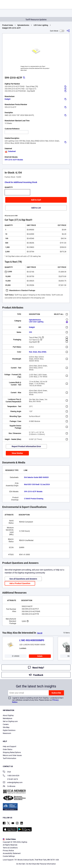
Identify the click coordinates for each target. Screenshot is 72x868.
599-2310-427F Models (14, 160)
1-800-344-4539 (11, 776)
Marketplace (7, 718)
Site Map (6, 727)
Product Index (8, 25)
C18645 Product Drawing (34, 499)
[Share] (68, 31)
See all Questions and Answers (23, 579)
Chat (7, 772)
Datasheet (10, 151)
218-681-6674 (10, 779)
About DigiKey (8, 715)
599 (31, 332)
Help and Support (10, 746)
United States (9, 839)
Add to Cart (36, 200)
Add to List (36, 208)
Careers (6, 724)
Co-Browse (9, 786)
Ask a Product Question (20, 583)
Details (40, 656)
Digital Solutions (9, 730)
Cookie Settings (9, 856)
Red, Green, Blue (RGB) (38, 352)
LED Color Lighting (41, 25)
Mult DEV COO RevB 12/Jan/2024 (37, 484)
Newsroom (7, 733)
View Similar (17, 453)
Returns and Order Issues (12, 755)
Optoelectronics (23, 25)
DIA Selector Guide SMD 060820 (36, 477)
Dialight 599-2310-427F (11, 28)
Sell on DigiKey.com (10, 721)
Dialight (8, 99)
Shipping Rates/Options (12, 752)
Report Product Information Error (26, 446)
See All (40, 633)
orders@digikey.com (13, 783)
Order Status (8, 749)
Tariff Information (10, 758)
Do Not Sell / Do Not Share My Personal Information (36, 864)
